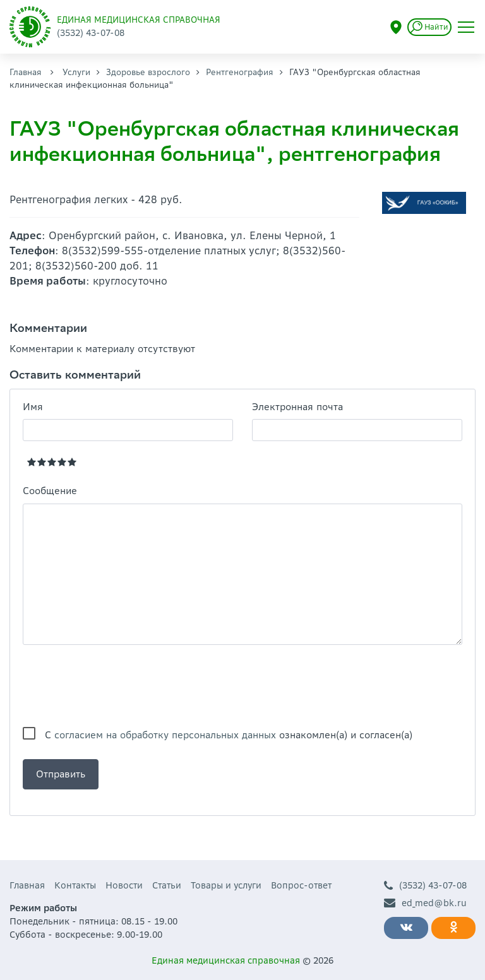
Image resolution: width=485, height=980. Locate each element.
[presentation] (119, 686)
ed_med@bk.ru (425, 903)
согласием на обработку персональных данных (165, 735)
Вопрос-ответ (301, 885)
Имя (33, 407)
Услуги (76, 72)
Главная (26, 72)
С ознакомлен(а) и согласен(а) (229, 735)
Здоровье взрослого (148, 72)
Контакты (75, 885)
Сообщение (50, 491)
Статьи (167, 885)
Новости (124, 885)
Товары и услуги (226, 885)
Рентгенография (240, 72)
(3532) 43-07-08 (425, 886)
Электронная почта (297, 407)
